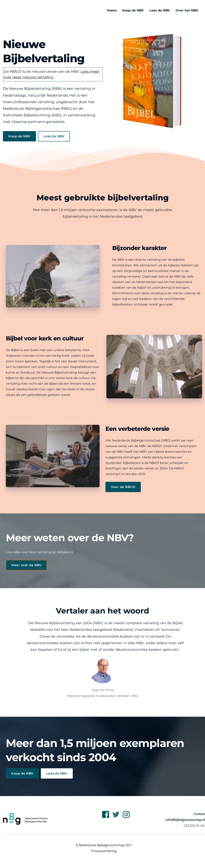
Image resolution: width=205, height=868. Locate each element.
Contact (199, 814)
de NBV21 (155, 446)
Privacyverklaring (104, 851)
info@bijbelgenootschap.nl (185, 820)
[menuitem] (112, 11)
